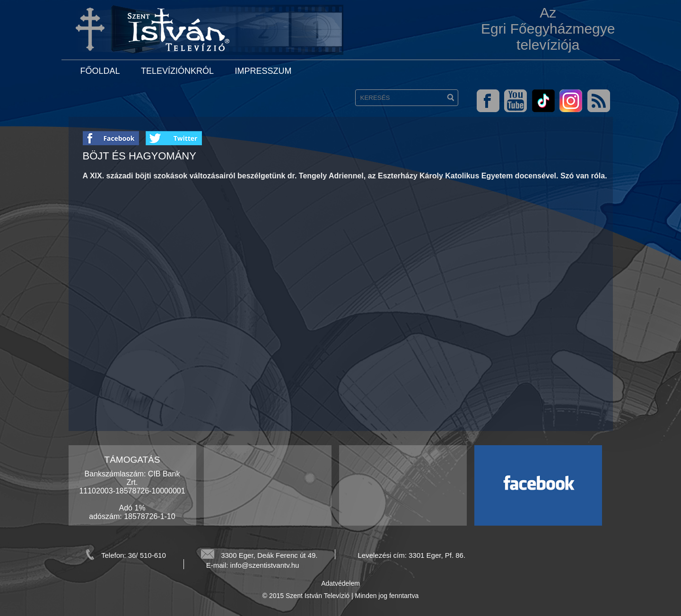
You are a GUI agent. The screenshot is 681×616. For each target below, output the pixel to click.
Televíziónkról (177, 71)
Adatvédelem (340, 583)
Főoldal (100, 71)
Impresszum (263, 71)
